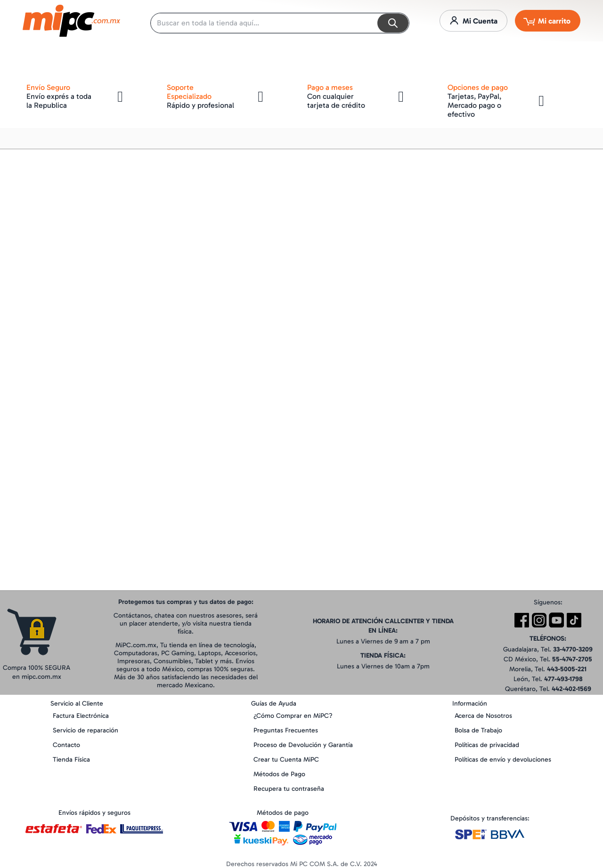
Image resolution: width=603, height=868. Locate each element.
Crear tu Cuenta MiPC (286, 759)
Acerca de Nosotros (483, 716)
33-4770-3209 (573, 649)
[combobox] (280, 23)
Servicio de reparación (86, 730)
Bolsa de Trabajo (478, 730)
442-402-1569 (571, 689)
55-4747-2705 (572, 659)
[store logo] (71, 21)
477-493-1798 (563, 679)
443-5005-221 (567, 669)
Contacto (66, 745)
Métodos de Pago (279, 774)
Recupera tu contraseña (289, 789)
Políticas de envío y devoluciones (503, 759)
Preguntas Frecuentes (286, 730)
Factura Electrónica (81, 716)
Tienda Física (71, 759)
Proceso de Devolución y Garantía (303, 745)
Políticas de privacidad (487, 745)
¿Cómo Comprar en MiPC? (293, 716)
